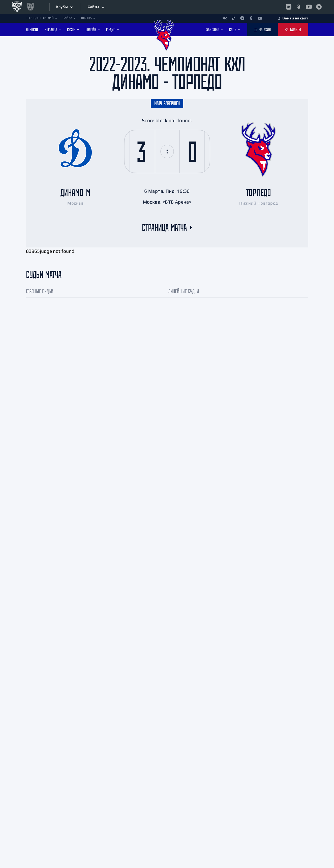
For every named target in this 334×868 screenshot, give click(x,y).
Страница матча (164, 228)
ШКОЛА (88, 18)
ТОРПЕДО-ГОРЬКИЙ (41, 18)
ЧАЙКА (69, 18)
